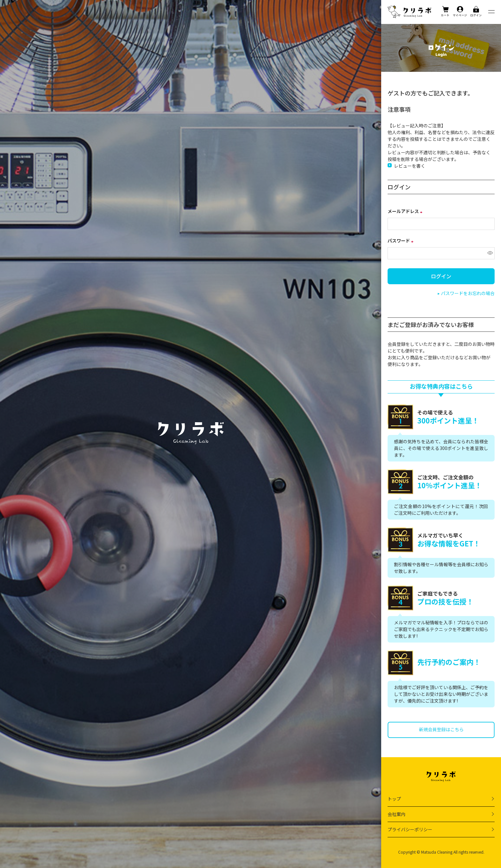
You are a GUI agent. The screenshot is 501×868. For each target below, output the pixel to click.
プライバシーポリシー (410, 829)
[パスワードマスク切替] (489, 253)
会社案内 (397, 814)
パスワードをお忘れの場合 (468, 293)
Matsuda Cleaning (437, 852)
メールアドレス (406, 211)
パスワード (401, 240)
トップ (394, 799)
